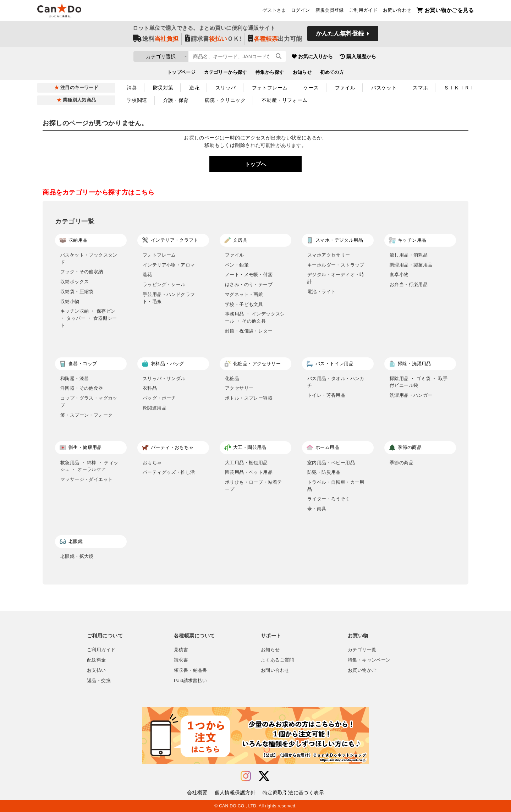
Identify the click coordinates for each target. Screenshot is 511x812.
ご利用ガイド (363, 11)
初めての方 (332, 73)
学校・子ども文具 (244, 304)
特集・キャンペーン (369, 660)
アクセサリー (239, 388)
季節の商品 (402, 463)
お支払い (97, 670)
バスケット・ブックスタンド (89, 259)
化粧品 (232, 378)
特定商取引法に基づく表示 (293, 792)
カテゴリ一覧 (362, 650)
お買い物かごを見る (445, 11)
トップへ (255, 164)
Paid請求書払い (191, 681)
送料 (156, 40)
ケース (311, 88)
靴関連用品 (155, 408)
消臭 (132, 88)
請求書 (181, 660)
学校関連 (137, 100)
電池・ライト (322, 292)
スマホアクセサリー (329, 255)
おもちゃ (152, 463)
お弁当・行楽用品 (409, 284)
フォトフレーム (270, 88)
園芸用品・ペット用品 (249, 472)
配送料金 (97, 660)
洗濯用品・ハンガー (411, 395)
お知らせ (302, 73)
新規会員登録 (330, 11)
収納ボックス (75, 282)
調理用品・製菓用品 (411, 265)
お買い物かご (362, 670)
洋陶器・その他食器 (82, 388)
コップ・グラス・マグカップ (89, 402)
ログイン (301, 11)
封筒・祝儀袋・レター (249, 331)
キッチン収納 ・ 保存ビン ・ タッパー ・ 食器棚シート (89, 318)
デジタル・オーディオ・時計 (336, 278)
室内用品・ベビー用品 (331, 463)
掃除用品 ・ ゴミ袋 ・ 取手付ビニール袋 (419, 382)
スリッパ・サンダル (164, 378)
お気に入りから (342, 57)
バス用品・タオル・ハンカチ (336, 382)
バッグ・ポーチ (159, 398)
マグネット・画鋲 (244, 294)
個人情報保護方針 (235, 792)
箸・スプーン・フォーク (86, 415)
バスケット (384, 88)
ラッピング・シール (164, 284)
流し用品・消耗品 (409, 255)
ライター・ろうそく (329, 499)
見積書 (181, 650)
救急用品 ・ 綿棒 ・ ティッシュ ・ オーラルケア (89, 466)
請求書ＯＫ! (213, 40)
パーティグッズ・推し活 (169, 472)
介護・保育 (176, 100)
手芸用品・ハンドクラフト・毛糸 (169, 298)
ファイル (345, 88)
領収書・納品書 (191, 670)
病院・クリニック (225, 100)
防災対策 (163, 88)
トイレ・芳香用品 (326, 395)
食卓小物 (399, 275)
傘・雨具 (317, 509)
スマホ (420, 88)
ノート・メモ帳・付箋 (249, 275)
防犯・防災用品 (324, 472)
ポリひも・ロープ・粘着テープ (254, 486)
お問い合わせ (397, 11)
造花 (194, 88)
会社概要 (197, 792)
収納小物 (70, 301)
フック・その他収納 (82, 272)
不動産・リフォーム (285, 100)
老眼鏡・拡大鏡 (77, 556)
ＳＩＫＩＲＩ (459, 88)
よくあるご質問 (278, 660)
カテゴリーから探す (226, 73)
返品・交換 (99, 681)
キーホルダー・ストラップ (336, 265)
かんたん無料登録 (340, 35)
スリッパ (226, 88)
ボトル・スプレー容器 (249, 398)
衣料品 (150, 388)
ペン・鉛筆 (237, 265)
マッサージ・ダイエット (86, 479)
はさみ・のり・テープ (249, 284)
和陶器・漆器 (75, 378)
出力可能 (275, 40)
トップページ (182, 73)
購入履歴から (388, 57)
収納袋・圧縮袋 (77, 292)
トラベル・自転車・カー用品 (336, 486)
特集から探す (270, 73)
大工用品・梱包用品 (246, 463)
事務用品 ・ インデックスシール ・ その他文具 (255, 317)
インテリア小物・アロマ (169, 265)
